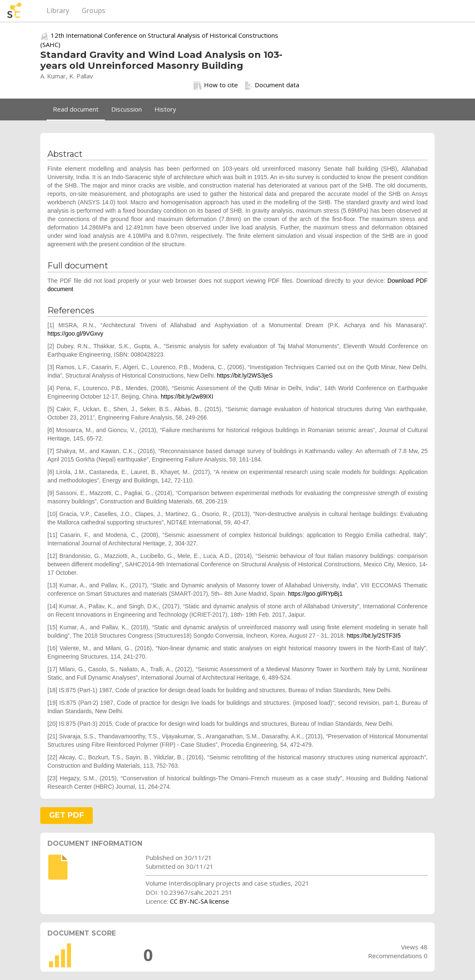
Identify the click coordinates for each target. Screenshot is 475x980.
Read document (76, 109)
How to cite (216, 85)
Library (58, 10)
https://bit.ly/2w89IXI (187, 396)
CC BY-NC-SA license (200, 901)
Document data (272, 85)
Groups (94, 10)
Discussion (127, 109)
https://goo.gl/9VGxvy (75, 334)
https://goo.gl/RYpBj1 (315, 594)
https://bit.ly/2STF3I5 (373, 636)
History (165, 109)
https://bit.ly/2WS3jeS (245, 375)
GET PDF (67, 815)
